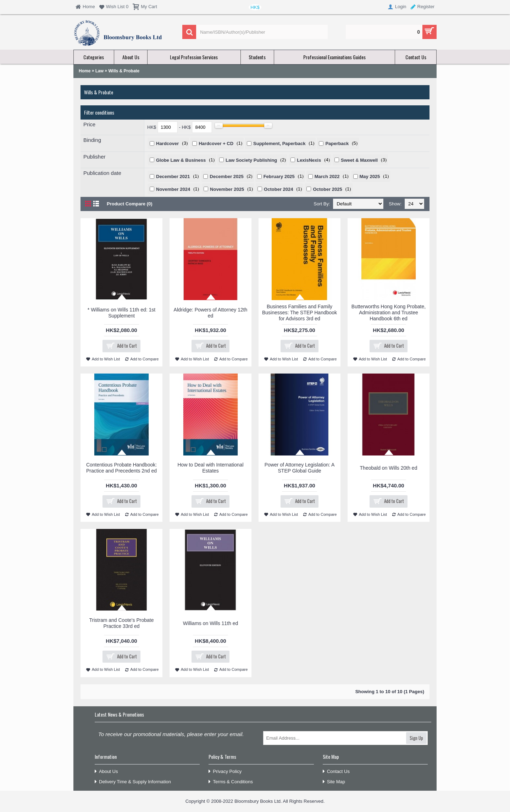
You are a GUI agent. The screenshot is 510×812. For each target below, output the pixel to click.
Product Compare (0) (130, 204)
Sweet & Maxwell (359, 160)
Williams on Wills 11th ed (211, 623)
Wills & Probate (124, 71)
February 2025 (279, 176)
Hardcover (167, 143)
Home (85, 71)
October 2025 (327, 189)
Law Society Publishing (251, 160)
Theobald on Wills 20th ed (389, 468)
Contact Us (336, 772)
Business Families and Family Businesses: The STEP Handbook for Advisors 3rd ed (300, 313)
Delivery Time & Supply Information (133, 782)
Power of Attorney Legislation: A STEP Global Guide (300, 468)
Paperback (337, 143)
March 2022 (327, 176)
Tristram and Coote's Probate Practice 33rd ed (122, 623)
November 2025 (227, 189)
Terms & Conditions (231, 782)
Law (99, 71)
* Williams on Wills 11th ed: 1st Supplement (121, 313)
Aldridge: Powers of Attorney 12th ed (211, 313)
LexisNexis (309, 160)
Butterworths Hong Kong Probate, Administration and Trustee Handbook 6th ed (389, 313)
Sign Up (416, 738)
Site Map (334, 782)
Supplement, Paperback (279, 143)
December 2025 (226, 176)
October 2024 (278, 189)
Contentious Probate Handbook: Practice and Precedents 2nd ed (121, 468)
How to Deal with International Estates (211, 468)
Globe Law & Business (181, 160)
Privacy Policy (225, 772)
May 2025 (370, 176)
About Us (106, 772)
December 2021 (173, 176)
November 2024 (173, 189)
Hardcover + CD (216, 143)
